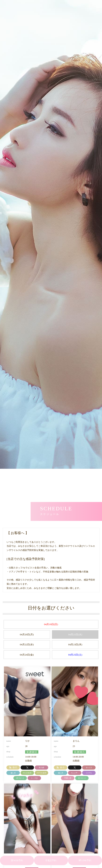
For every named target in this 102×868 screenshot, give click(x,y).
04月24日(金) (27, 655)
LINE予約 (85, 860)
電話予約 (51, 860)
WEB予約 (17, 860)
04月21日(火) (75, 634)
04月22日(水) (27, 644)
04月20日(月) (27, 634)
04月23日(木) (75, 644)
